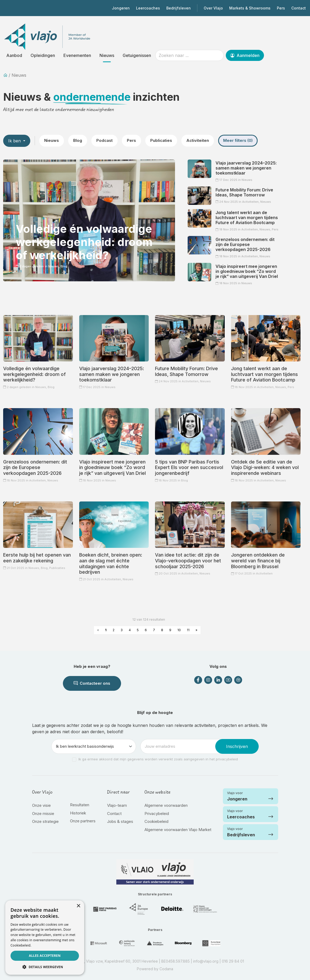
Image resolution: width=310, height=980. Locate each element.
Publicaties (161, 140)
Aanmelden (245, 55)
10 (179, 630)
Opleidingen (43, 55)
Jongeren (121, 8)
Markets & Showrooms (250, 8)
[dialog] (45, 938)
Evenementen (77, 55)
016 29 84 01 (233, 961)
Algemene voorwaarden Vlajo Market (178, 830)
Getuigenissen (137, 55)
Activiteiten (198, 140)
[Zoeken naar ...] (189, 55)
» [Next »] (196, 630)
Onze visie (41, 805)
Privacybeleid (157, 814)
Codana (166, 969)
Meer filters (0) (238, 140)
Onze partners (83, 821)
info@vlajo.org (206, 961)
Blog (78, 140)
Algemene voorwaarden (166, 805)
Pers (281, 8)
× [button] (78, 906)
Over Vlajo (213, 8)
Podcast (104, 140)
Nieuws (107, 55)
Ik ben (15, 141)
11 (188, 630)
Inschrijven (237, 746)
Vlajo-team (117, 805)
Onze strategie (45, 821)
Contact (299, 8)
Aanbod (14, 55)
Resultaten (80, 805)
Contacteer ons (92, 683)
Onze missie (43, 814)
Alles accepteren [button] (45, 956)
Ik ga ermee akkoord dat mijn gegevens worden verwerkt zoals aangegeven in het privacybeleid (158, 759)
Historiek (78, 813)
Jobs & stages (120, 821)
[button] (45, 967)
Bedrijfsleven (179, 8)
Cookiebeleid (156, 821)
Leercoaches (148, 8)
